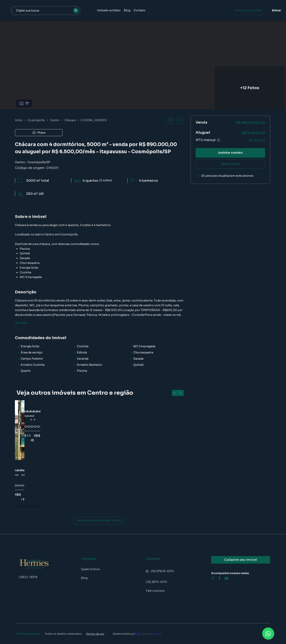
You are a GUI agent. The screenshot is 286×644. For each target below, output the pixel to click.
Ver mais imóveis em (99, 521)
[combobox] (88, 11)
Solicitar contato (230, 153)
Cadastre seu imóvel (241, 560)
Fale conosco (155, 591)
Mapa (39, 133)
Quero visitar (230, 164)
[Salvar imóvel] (170, 120)
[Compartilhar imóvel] (180, 120)
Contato (179, 10)
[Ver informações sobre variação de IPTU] (218, 140)
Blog (166, 10)
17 (24, 103)
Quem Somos (91, 569)
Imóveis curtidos (148, 10)
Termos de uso (95, 634)
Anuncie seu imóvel (237, 10)
